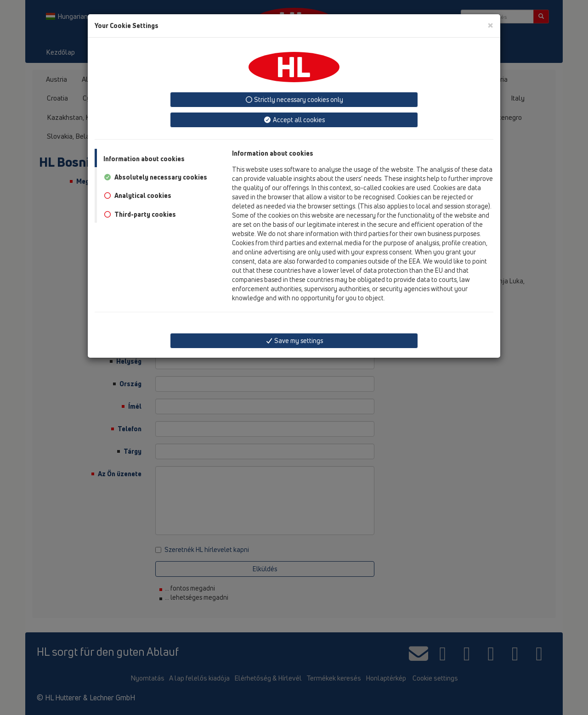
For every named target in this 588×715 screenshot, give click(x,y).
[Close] (490, 25)
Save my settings (294, 341)
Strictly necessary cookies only (294, 99)
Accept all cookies (294, 120)
